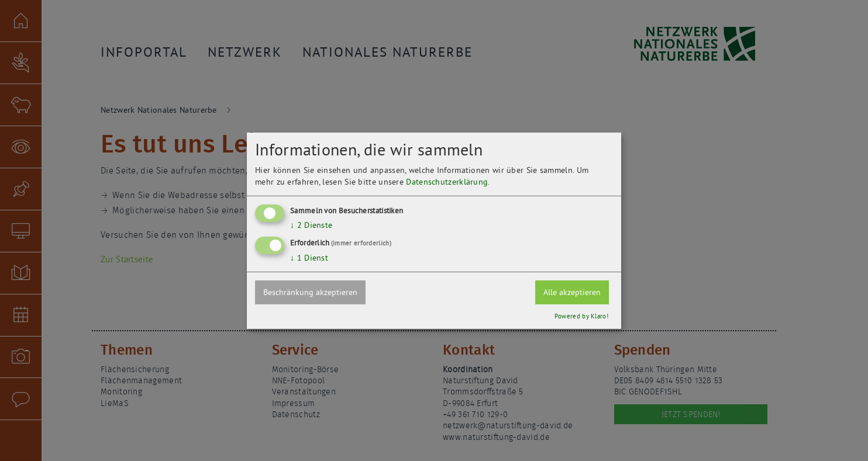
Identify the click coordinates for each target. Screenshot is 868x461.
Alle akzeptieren (572, 292)
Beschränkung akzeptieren (310, 292)
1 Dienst (309, 258)
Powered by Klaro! (581, 316)
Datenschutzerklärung (447, 182)
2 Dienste (311, 225)
